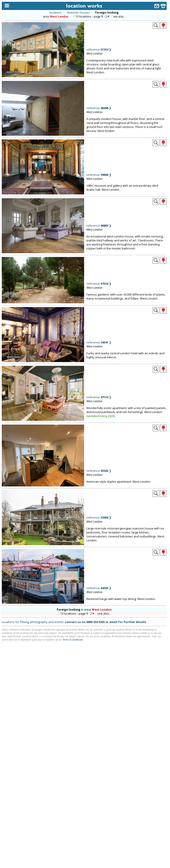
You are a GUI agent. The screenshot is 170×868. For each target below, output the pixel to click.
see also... (119, 17)
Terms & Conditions (73, 640)
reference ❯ (99, 49)
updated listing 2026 (101, 416)
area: (56, 17)
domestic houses (78, 12)
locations (56, 12)
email (113, 622)
